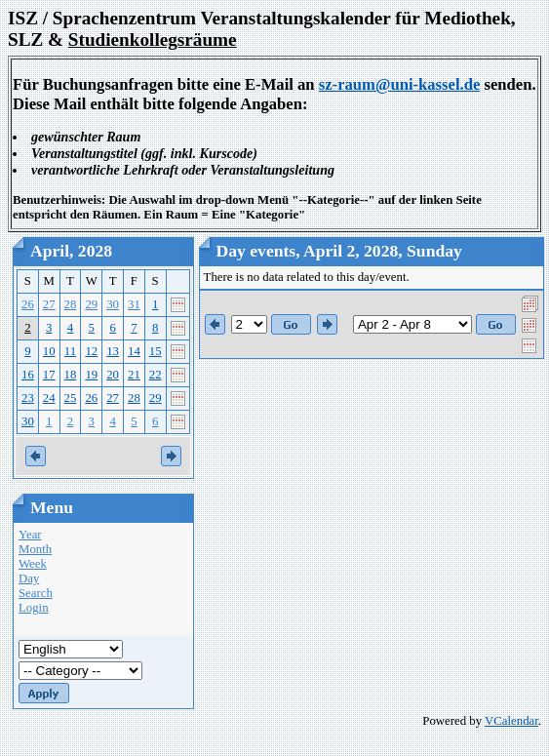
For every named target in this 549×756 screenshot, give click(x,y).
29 (91, 304)
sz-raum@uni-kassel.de (400, 84)
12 (91, 351)
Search (36, 593)
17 (49, 375)
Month (35, 549)
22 (156, 375)
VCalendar (511, 721)
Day (29, 578)
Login (34, 608)
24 (49, 398)
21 (134, 375)
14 (134, 351)
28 (71, 304)
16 (28, 375)
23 (28, 398)
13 (113, 351)
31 (134, 304)
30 (113, 304)
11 (70, 351)
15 (156, 351)
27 (49, 304)
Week (33, 564)
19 (91, 375)
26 (28, 304)
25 (71, 398)
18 (71, 375)
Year (30, 535)
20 (113, 375)
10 (49, 351)
